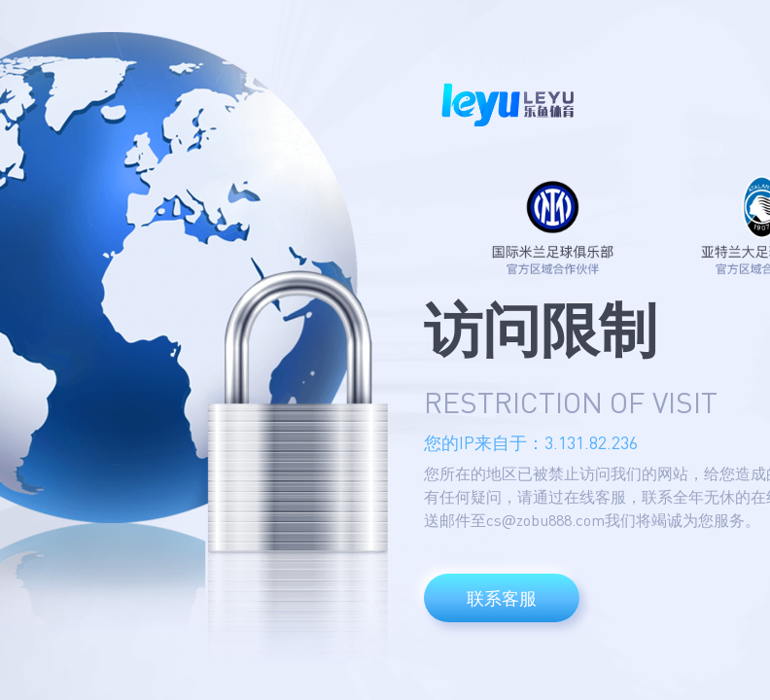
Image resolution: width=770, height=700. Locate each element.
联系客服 (502, 598)
